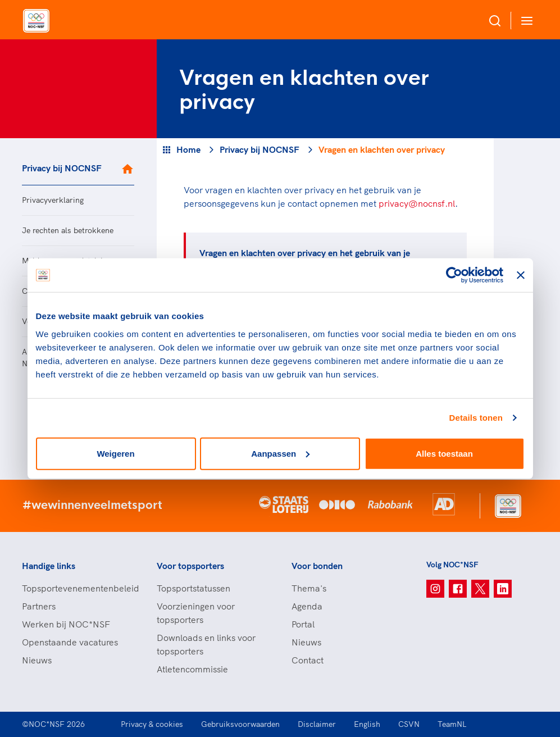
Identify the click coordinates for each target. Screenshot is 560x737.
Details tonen (476, 418)
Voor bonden (317, 566)
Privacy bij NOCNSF (62, 168)
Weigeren (115, 453)
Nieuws (37, 660)
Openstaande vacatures (70, 642)
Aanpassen (280, 453)
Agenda (307, 606)
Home (188, 149)
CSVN (409, 724)
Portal (303, 624)
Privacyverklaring (53, 200)
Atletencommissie (192, 669)
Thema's (309, 588)
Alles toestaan (444, 453)
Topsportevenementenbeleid (78, 588)
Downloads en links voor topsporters (206, 644)
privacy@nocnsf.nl (417, 203)
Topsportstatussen (194, 588)
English (367, 724)
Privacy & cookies (152, 724)
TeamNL (452, 724)
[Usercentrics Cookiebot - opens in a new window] (454, 275)
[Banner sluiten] (521, 275)
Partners (39, 606)
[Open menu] (525, 21)
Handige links (49, 566)
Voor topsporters (190, 566)
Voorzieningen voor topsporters (196, 613)
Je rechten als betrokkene (68, 230)
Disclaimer (317, 724)
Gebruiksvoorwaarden (240, 724)
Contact (308, 660)
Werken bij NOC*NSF (66, 624)
